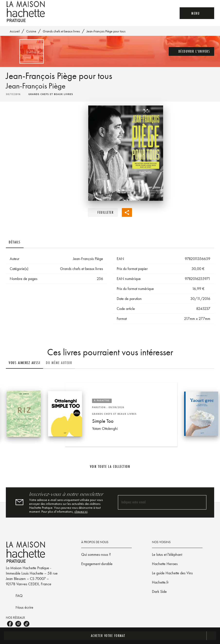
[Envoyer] (201, 502)
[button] (192, 51)
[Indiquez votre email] (156, 502)
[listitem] (10, 624)
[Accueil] (26, 12)
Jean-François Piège (36, 86)
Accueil (15, 31)
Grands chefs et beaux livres (61, 31)
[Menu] (197, 13)
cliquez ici (81, 511)
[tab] (15, 242)
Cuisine (31, 31)
